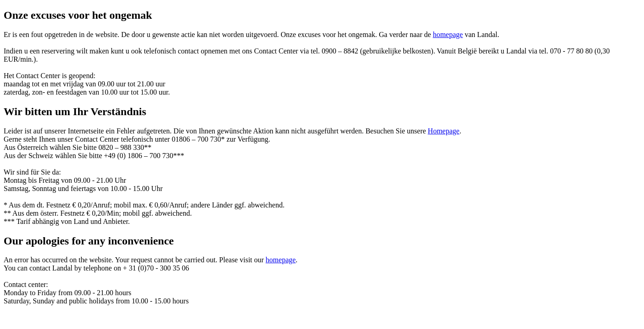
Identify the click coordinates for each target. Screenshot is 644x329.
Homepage (444, 131)
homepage (448, 34)
